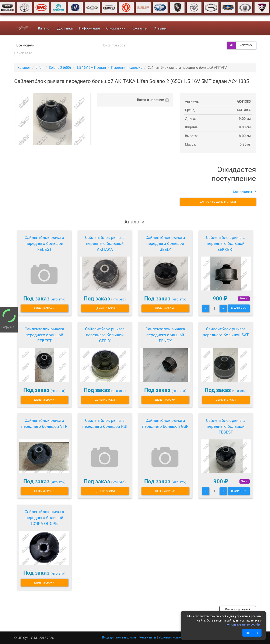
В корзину (239, 308)
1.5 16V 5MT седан (91, 68)
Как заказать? (244, 192)
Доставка (65, 28)
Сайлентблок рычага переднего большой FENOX (165, 335)
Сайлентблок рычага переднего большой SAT (226, 332)
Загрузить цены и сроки (218, 202)
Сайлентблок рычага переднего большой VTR (44, 423)
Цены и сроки (44, 308)
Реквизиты (148, 637)
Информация (89, 28)
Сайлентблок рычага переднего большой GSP (165, 423)
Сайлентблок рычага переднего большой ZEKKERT (226, 243)
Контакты (139, 28)
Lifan (40, 68)
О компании (116, 28)
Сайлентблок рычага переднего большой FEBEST (44, 243)
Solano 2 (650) (60, 68)
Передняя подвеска (127, 68)
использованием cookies (244, 624)
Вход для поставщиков (119, 637)
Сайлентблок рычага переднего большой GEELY (165, 243)
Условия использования (177, 637)
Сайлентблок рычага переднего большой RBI (105, 423)
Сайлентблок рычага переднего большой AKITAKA (105, 243)
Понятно (252, 633)
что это (58, 299)
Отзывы (160, 28)
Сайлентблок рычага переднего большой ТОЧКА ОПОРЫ (44, 518)
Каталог (24, 68)
